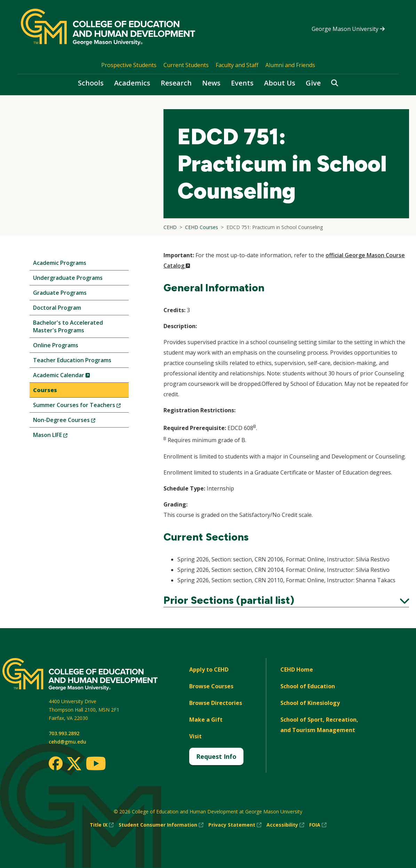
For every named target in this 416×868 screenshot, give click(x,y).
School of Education (308, 686)
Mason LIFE (62, 436)
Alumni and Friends (290, 65)
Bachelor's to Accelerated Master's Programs (68, 326)
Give (313, 83)
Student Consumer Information (161, 825)
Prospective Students (129, 65)
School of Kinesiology (310, 703)
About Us (280, 83)
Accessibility (285, 825)
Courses (45, 390)
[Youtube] (96, 765)
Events (242, 83)
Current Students (186, 65)
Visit (195, 736)
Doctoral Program (57, 308)
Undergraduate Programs (68, 278)
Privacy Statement (235, 825)
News (211, 83)
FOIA (318, 825)
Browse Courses (211, 686)
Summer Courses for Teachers (81, 407)
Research (176, 83)
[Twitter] (74, 764)
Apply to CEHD (209, 670)
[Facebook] (56, 763)
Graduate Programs (60, 293)
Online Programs (56, 345)
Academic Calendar (73, 377)
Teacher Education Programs (72, 360)
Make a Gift (206, 720)
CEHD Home (297, 670)
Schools (91, 83)
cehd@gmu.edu (67, 742)
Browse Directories (216, 703)
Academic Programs (60, 263)
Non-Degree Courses (76, 421)
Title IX (102, 825)
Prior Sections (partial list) (286, 600)
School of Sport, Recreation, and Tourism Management (319, 725)
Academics (132, 83)
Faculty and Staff (237, 65)
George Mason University (348, 29)
